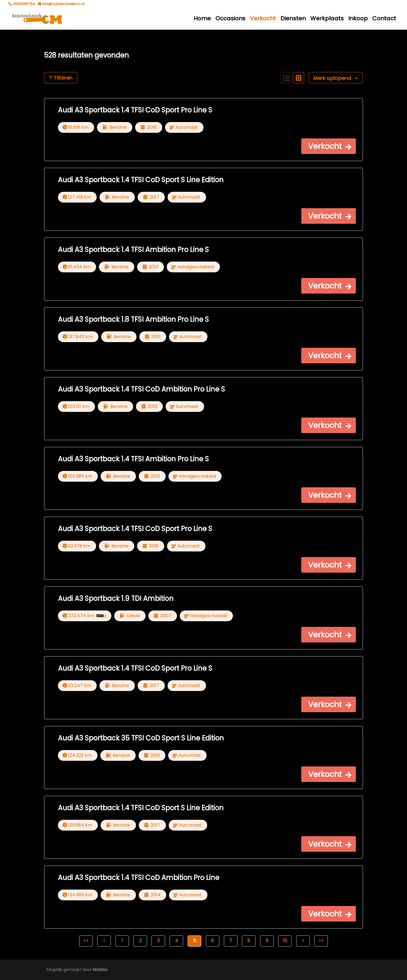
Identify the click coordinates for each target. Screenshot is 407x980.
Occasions (230, 18)
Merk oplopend (336, 78)
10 (285, 941)
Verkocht (263, 18)
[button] (329, 146)
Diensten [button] (293, 18)
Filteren (61, 78)
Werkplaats (327, 18)
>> (321, 941)
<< (86, 941)
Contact (384, 18)
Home (202, 18)
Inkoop (358, 18)
